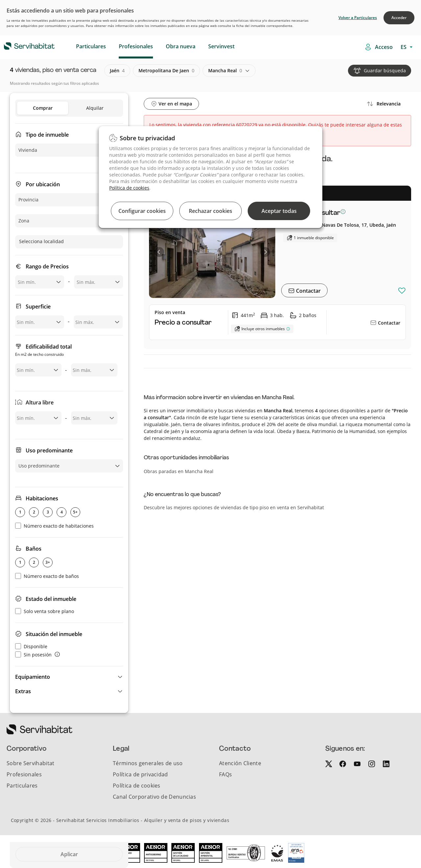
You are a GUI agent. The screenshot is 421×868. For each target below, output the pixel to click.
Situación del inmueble (54, 634)
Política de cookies (129, 188)
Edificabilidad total (43, 351)
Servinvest (221, 46)
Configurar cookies (142, 211)
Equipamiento (33, 677)
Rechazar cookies (210, 211)
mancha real (225, 71)
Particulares (91, 46)
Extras (23, 691)
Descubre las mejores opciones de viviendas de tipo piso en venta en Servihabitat (234, 507)
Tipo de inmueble (47, 135)
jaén (117, 71)
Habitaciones (42, 498)
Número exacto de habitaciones (54, 526)
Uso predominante (49, 450)
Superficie (38, 307)
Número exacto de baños (47, 576)
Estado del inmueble (51, 599)
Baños (34, 549)
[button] (69, 677)
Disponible (31, 646)
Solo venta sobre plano (45, 611)
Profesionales (136, 46)
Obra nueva (181, 46)
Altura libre (40, 402)
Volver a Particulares (358, 18)
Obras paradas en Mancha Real (179, 471)
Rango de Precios (47, 266)
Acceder (399, 18)
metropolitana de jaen (166, 71)
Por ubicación (43, 184)
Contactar (308, 291)
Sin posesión (33, 655)
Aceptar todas (279, 211)
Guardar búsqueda (385, 70)
